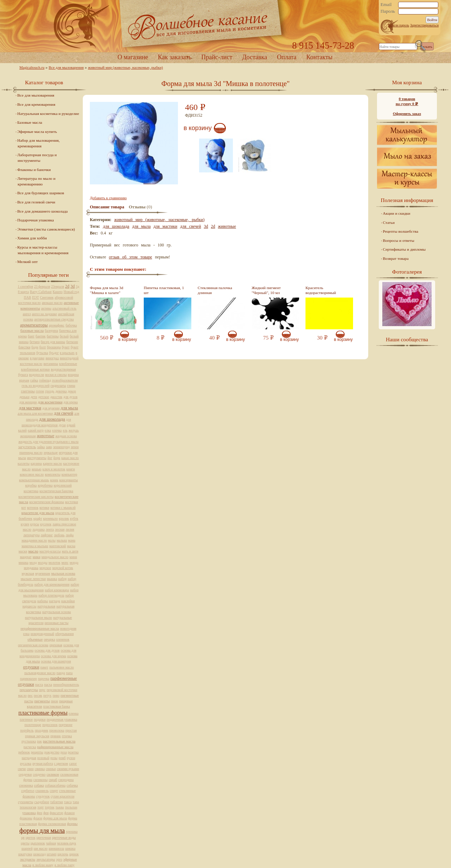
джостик (56, 397)
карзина (36, 463)
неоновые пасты (56, 623)
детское (44, 397)
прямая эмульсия (37, 736)
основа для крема (54, 656)
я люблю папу (65, 865)
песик (38, 695)
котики (44, 508)
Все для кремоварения (36, 104)
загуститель (27, 447)
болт (43, 347)
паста (39, 684)
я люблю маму (43, 865)
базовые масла (32, 330)
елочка (57, 430)
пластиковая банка (56, 706)
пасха (48, 684)
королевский (63, 485)
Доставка (255, 57)
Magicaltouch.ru (32, 67)
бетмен (35, 342)
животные (227, 226)
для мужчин (51, 408)
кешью (37, 469)
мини (73, 557)
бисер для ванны (53, 342)
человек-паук (67, 843)
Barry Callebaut (41, 292)
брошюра (54, 347)
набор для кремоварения (52, 584)
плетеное (26, 719)
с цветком (61, 763)
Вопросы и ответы (399, 240)
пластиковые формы (43, 713)
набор (62, 579)
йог (50, 458)
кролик (64, 518)
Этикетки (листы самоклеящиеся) (46, 229)
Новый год (71, 292)
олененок (63, 639)
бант (31, 336)
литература (31, 535)
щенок (74, 854)
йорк (57, 458)
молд (33, 563)
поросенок (50, 725)
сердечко (39, 774)
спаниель (42, 791)
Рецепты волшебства (401, 231)
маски (23, 551)
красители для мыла (38, 513)
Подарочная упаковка (36, 220)
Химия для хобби (32, 238)
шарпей (27, 848)
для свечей (190, 226)
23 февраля (42, 286)
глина (71, 386)
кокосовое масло (32, 474)
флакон (69, 813)
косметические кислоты (36, 497)
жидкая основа (66, 436)
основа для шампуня (56, 661)
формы (72, 824)
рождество (52, 752)
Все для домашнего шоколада (42, 211)
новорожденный (42, 634)
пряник (56, 736)
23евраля (58, 286)
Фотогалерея (407, 272)
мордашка (31, 568)
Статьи (389, 222)
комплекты (52, 474)
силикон (53, 774)
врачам (24, 380)
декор (72, 391)
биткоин (72, 342)
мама (72, 540)
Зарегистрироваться (424, 25)
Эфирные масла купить (37, 132)
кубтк (74, 518)
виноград (52, 358)
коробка (31, 485)
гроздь (50, 391)
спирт (54, 791)
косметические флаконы (47, 502)
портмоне (65, 725)
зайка (41, 447)
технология (28, 807)
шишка (70, 848)
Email (386, 5)
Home (225, 26)
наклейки (68, 601)
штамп (52, 854)
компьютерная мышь (34, 480)
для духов (70, 397)
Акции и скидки (397, 213)
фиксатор (56, 813)
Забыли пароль (398, 25)
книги (70, 469)
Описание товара (107, 207)
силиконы (41, 780)
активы (46, 308)
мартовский (58, 546)
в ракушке (37, 358)
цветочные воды (64, 838)
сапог (73, 763)
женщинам (28, 436)
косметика (31, 491)
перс (42, 690)
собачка (72, 785)
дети (34, 397)
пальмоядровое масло (40, 673)
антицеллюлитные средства (54, 319)
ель (65, 430)
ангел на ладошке (44, 314)
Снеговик (47, 297)
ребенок (24, 752)
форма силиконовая (52, 824)
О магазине (133, 57)
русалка (26, 763)
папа (69, 673)
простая (71, 730)
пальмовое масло (62, 667)
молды (42, 563)
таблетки (56, 802)
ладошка (39, 529)
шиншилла (56, 848)
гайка (34, 380)
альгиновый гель (64, 308)
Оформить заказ (407, 114)
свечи (22, 769)
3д (78, 286)
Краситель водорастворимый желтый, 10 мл (321, 293)
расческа (30, 747)
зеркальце (51, 453)
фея (46, 813)
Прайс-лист (217, 57)
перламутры (29, 690)
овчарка (49, 639)
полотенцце (33, 725)
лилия (70, 529)
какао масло (70, 458)
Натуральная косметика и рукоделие (48, 114)
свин (30, 769)
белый (64, 336)
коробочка (45, 485)
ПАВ (28, 297)
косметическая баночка (56, 491)
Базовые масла (30, 122)
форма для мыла (55, 818)
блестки (24, 347)
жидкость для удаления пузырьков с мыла (48, 442)
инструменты (37, 458)
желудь (74, 430)
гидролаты (58, 386)
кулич (25, 524)
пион (54, 701)
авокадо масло (52, 303)
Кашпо (58, 292)
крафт (38, 518)
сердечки (25, 774)
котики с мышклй (63, 508)
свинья (51, 769)
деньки (24, 397)
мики (37, 557)
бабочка (71, 325)
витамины (51, 364)
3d (206, 226)
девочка (61, 391)
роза (64, 752)
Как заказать (175, 57)
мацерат (26, 557)
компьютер (69, 474)
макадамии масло (34, 540)
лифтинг (47, 535)
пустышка (29, 741)
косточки (72, 502)
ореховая (56, 645)
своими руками (68, 769)
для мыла (141, 226)
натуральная (46, 606)
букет (66, 347)
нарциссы (29, 606)
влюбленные (68, 364)
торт (41, 807)
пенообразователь (66, 684)
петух (47, 695)
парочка (44, 678)
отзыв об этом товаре (131, 257)
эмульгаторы (46, 859)
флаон (38, 818)
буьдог (54, 353)
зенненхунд (61, 447)
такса (68, 802)
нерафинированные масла (40, 628)
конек (54, 480)
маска (71, 546)
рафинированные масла (55, 747)
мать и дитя (70, 551)
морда (74, 563)
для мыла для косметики (35, 413)
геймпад (45, 380)
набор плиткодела (51, 595)
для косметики (50, 402)
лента (50, 529)
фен (39, 813)
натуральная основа (57, 612)
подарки (40, 719)
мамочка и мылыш (35, 546)
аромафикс (57, 325)
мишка (24, 563)
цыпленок (38, 843)
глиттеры (28, 391)
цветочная (44, 838)
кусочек (46, 524)
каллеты (24, 463)
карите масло (52, 463)
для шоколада (116, 226)
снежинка (26, 785)
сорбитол (28, 791)
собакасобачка (55, 785)
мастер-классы (50, 551)
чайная (51, 843)
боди (35, 347)
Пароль (388, 11)
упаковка (29, 813)
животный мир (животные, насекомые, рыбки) (126, 67)
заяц (49, 447)
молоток (54, 563)
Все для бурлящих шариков (41, 193)
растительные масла (59, 741)
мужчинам (43, 573)
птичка (67, 736)
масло (33, 551)
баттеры (52, 336)
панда (61, 673)
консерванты (69, 480)
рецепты (37, 752)
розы (54, 758)
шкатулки (25, 854)
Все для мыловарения (66, 67)
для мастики (166, 226)
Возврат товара (396, 258)
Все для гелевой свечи (36, 202)
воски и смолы (56, 375)
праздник (42, 730)
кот (24, 508)
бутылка (42, 353)
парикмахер (29, 678)
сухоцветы (26, 802)
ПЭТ (35, 297)
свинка (40, 769)
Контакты (319, 57)
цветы (25, 843)
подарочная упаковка (62, 719)
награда (55, 601)
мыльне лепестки (33, 579)
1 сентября (25, 286)
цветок (31, 838)
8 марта (23, 292)
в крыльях (67, 353)
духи (62, 425)
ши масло (41, 848)
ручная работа (43, 763)
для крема (70, 402)
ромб (62, 758)
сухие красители (63, 796)
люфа (69, 535)
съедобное (42, 802)
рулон (71, 758)
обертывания (64, 634)
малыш (62, 540)
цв (23, 838)
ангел (27, 314)
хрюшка (72, 832)
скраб (53, 780)
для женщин (28, 402)
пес (30, 695)
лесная (60, 529)
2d (213, 226)
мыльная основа (63, 573)
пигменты (42, 701)
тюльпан (71, 807)
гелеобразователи (65, 380)
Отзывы (137, 207)
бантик (41, 336)
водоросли (36, 375)
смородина (66, 780)
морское (45, 568)
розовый (43, 758)
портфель (27, 730)
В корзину (198, 128)
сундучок (43, 796)
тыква (60, 807)
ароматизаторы (34, 325)
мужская (28, 573)
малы (52, 540)
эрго (59, 859)
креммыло (50, 518)
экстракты (28, 859)
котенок (33, 508)
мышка (52, 579)
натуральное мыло (39, 618)
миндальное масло (55, 557)
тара (76, 802)
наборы (43, 601)
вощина (73, 375)
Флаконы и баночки (34, 170)
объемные (35, 639)
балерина (51, 331)
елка (48, 430)
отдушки (31, 667)
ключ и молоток (54, 469)
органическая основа (33, 645)
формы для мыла (42, 831)
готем (40, 391)
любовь (59, 535)
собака (39, 785)
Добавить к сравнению (108, 198)
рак (39, 741)
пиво (56, 695)
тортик (50, 807)
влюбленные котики (35, 369)
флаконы (26, 818)
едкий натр (36, 430)
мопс (65, 563)
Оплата (287, 57)
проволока (57, 730)
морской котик (63, 568)
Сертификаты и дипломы (404, 249)
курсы (35, 524)
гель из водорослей (36, 386)
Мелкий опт (27, 262)
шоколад (39, 854)
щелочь (63, 854)
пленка (74, 713)
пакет (44, 667)
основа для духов (47, 650)
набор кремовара (57, 590)
